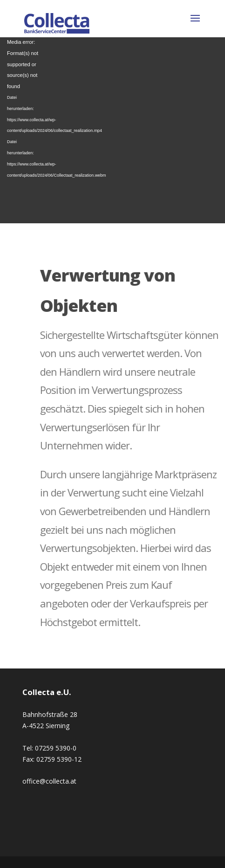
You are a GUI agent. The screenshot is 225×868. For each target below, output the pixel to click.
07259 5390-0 (56, 748)
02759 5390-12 (59, 759)
